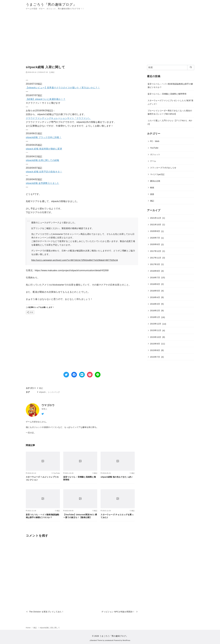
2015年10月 (156, 337)
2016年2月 (155, 311)
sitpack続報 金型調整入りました (43, 183)
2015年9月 (155, 344)
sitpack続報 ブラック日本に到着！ (44, 137)
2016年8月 (155, 271)
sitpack (42, 392)
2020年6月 (155, 244)
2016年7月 (155, 278)
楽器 (152, 194)
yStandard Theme (96, 640)
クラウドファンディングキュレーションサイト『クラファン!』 (58, 118)
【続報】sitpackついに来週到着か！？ (46, 99)
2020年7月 (155, 238)
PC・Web (155, 141)
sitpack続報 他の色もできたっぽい (117, 477)
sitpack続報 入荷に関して (50, 628)
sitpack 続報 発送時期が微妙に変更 (44, 149)
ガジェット (155, 154)
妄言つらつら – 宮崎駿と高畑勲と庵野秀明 (80, 478)
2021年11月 (156, 218)
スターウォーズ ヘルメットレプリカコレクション (42, 478)
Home (28, 628)
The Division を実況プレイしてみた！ (46, 612)
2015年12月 (156, 324)
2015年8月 (155, 350)
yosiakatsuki (109, 640)
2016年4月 (155, 297)
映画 (152, 188)
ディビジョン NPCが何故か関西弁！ (118, 612)
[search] (191, 67)
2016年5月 (155, 291)
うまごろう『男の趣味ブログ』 (51, 4)
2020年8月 (155, 231)
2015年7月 (155, 357)
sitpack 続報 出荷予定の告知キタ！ (44, 172)
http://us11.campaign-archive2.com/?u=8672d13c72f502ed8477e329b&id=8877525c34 (75, 260)
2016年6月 (155, 284)
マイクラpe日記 (157, 174)
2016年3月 (155, 304)
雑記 (41, 388)
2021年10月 (156, 225)
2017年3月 (155, 264)
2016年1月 (155, 317)
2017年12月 (156, 251)
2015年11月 (156, 330)
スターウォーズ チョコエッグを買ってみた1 (117, 516)
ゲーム (153, 161)
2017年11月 (156, 258)
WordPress (126, 640)
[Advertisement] (110, 39)
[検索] (171, 67)
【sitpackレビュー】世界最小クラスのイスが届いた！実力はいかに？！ (63, 88)
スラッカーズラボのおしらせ (163, 168)
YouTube (154, 148)
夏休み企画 (155, 181)
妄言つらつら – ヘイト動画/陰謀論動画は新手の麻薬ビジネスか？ (43, 516)
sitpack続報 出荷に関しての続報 (43, 160)
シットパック (54, 392)
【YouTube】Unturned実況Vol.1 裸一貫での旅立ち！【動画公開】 (80, 516)
